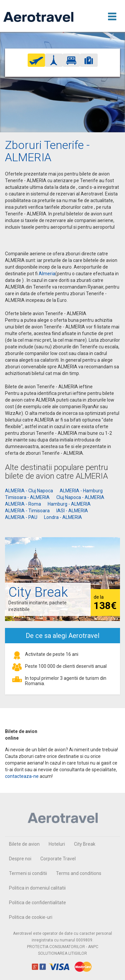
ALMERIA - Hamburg (81, 491)
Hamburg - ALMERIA (69, 504)
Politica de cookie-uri (31, 917)
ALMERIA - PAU (21, 517)
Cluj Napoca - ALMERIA (80, 497)
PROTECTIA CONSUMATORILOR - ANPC (63, 947)
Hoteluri (57, 844)
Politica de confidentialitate (37, 903)
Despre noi (20, 859)
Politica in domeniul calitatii (37, 888)
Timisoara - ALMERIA (27, 497)
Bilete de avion (24, 844)
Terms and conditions (79, 873)
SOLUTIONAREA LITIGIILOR (62, 953)
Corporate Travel (58, 859)
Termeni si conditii (28, 873)
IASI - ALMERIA (72, 511)
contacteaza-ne (22, 776)
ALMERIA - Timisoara (27, 511)
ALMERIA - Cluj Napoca (29, 491)
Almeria (47, 274)
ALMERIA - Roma (23, 504)
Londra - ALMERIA (63, 517)
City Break (85, 844)
